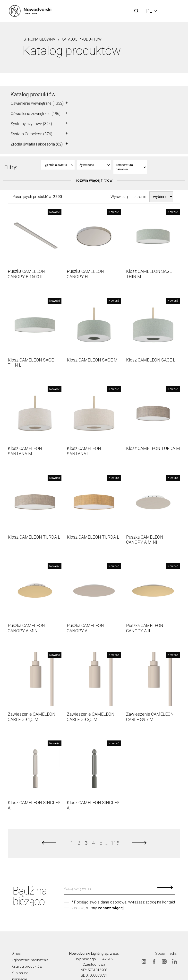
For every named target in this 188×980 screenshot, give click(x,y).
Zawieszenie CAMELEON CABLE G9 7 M (150, 717)
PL (152, 11)
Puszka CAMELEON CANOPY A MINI (145, 540)
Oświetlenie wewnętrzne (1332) (37, 103)
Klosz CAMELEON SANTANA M (25, 451)
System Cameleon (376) (31, 134)
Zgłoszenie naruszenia (30, 960)
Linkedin (174, 962)
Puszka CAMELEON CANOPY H (85, 274)
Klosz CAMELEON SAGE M (92, 360)
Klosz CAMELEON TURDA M (153, 448)
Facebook (154, 962)
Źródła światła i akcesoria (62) (37, 144)
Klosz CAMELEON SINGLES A (34, 805)
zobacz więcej (111, 908)
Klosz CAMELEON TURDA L (34, 537)
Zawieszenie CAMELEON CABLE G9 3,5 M (91, 717)
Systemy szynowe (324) (31, 124)
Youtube (164, 962)
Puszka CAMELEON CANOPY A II (85, 628)
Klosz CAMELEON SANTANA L (84, 451)
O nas (16, 954)
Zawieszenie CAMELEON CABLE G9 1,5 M (32, 717)
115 (115, 843)
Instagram (144, 962)
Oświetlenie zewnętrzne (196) (36, 114)
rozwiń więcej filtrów (94, 181)
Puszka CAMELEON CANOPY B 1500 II (26, 274)
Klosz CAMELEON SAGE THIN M (149, 274)
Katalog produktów (33, 94)
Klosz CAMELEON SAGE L (151, 360)
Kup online (20, 973)
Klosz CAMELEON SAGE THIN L (31, 363)
